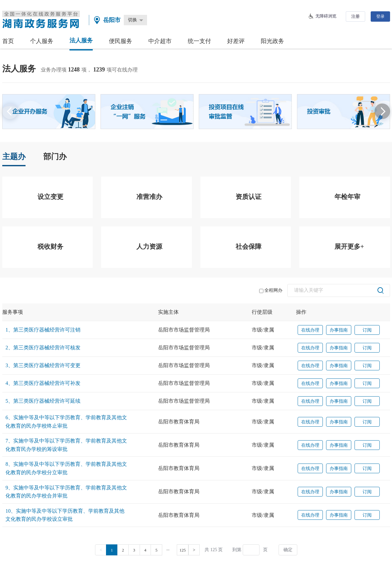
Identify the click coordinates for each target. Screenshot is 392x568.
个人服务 (42, 41)
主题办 (14, 157)
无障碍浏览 (326, 16)
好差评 (236, 41)
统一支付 (199, 41)
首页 (8, 41)
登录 (380, 16)
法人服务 (81, 40)
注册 (355, 16)
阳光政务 (272, 41)
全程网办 (271, 290)
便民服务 (121, 41)
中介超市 (160, 41)
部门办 (55, 157)
